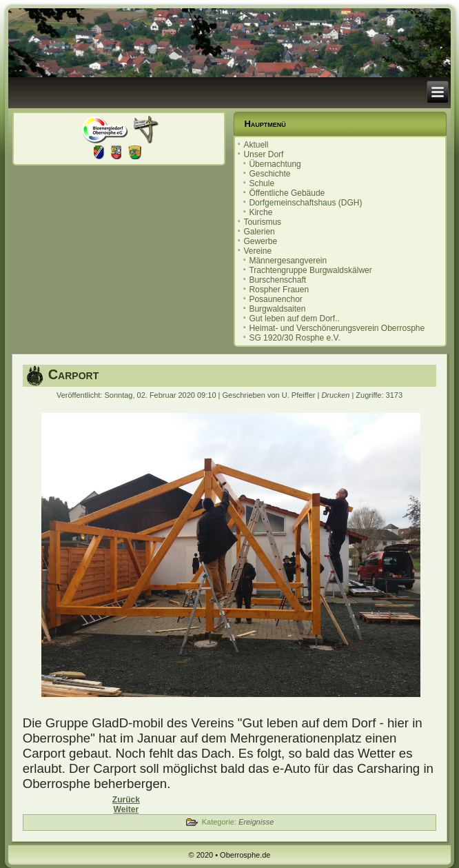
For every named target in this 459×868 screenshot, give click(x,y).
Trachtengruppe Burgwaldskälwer (310, 270)
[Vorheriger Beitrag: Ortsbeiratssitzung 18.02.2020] (126, 800)
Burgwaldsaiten (277, 309)
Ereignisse (256, 822)
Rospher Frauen (279, 290)
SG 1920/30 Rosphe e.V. (294, 338)
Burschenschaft (277, 280)
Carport (74, 374)
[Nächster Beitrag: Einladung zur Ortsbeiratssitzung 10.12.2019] (126, 809)
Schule (262, 183)
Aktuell (256, 145)
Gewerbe (260, 241)
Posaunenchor (275, 299)
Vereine (257, 251)
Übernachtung (275, 164)
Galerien (259, 232)
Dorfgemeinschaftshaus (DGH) (305, 203)
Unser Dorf (263, 154)
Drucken (336, 395)
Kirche (261, 212)
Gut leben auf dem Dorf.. (294, 319)
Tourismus (262, 222)
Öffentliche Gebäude (287, 193)
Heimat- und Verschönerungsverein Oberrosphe (337, 328)
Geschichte (269, 174)
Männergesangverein (288, 261)
